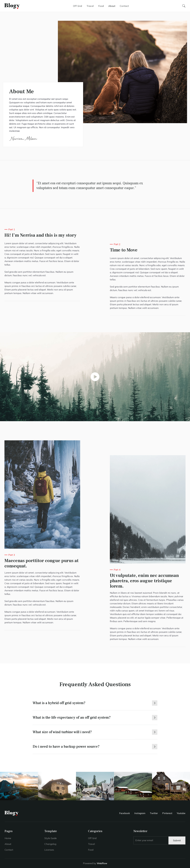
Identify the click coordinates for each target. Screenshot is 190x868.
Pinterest (167, 813)
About (112, 6)
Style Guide (51, 840)
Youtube (181, 813)
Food (101, 6)
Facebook (125, 813)
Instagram (140, 813)
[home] (12, 6)
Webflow (102, 863)
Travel (90, 6)
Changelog (50, 846)
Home (8, 840)
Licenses (49, 852)
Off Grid (78, 6)
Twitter (154, 813)
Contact (124, 6)
